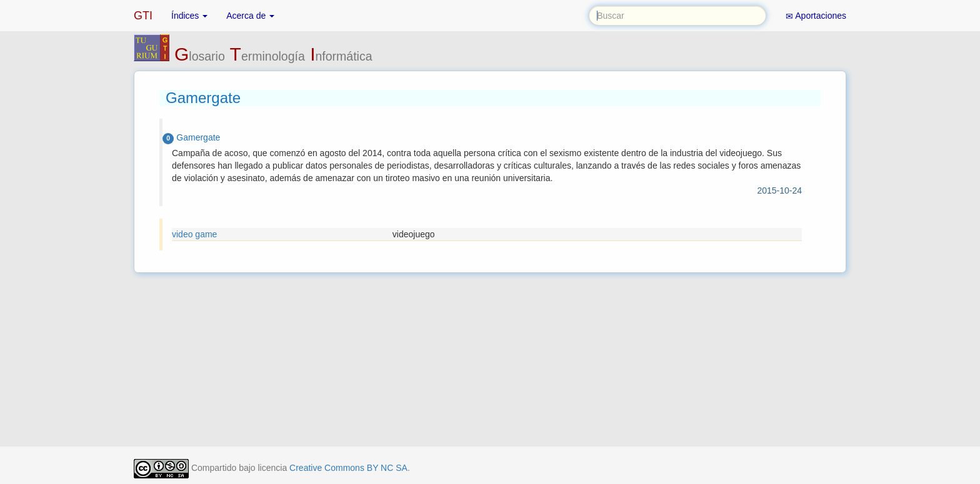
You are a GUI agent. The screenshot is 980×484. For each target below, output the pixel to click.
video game (194, 234)
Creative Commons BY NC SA (348, 468)
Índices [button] (189, 16)
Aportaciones (816, 16)
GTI (143, 16)
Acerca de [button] (250, 16)
